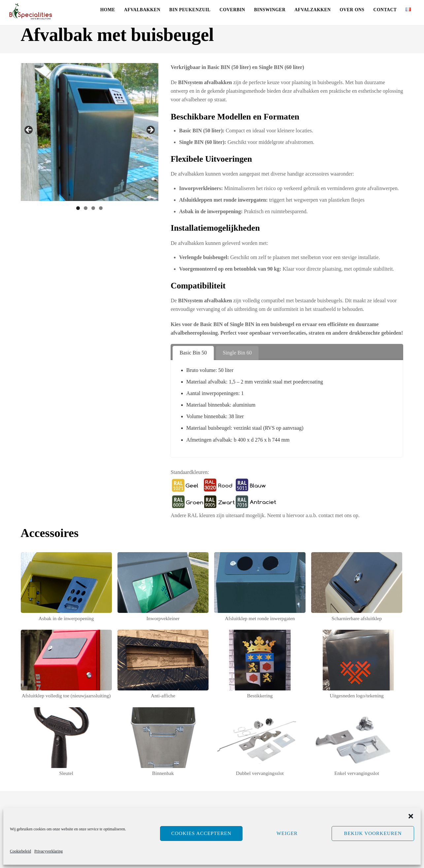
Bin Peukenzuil (190, 10)
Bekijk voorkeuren (373, 833)
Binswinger (270, 10)
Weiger (287, 833)
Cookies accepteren (201, 833)
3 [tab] (93, 208)
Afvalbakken (142, 10)
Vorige (29, 130)
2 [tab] (86, 208)
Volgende (150, 130)
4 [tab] (101, 208)
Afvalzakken (312, 10)
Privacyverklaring (49, 851)
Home (108, 10)
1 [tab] (78, 208)
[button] (411, 816)
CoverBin (232, 10)
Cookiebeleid (20, 851)
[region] (90, 132)
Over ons (352, 10)
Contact (385, 10)
